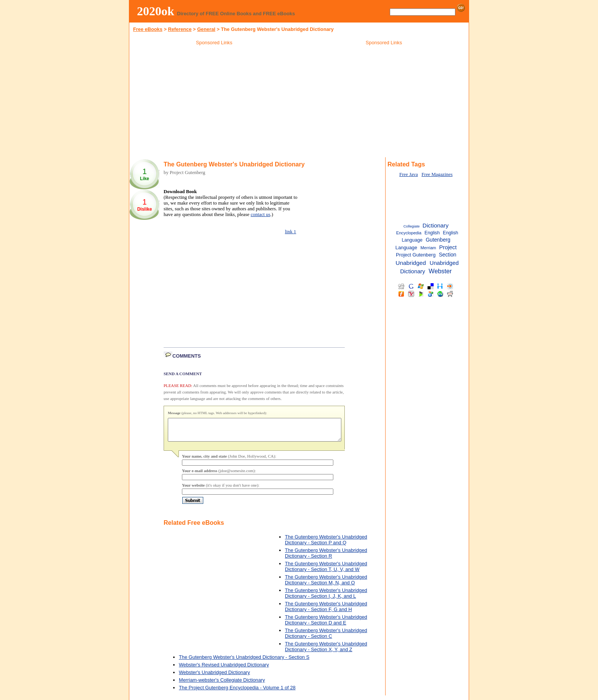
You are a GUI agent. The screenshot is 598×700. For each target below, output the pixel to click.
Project (448, 247)
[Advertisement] (214, 103)
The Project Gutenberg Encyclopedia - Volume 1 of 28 (237, 692)
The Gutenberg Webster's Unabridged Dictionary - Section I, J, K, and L (326, 598)
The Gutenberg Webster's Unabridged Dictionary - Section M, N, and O (326, 584)
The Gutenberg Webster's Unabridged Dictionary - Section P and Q (326, 544)
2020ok (156, 11)
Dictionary (436, 225)
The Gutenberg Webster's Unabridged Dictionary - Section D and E (326, 624)
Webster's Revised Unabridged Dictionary (224, 669)
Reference (180, 29)
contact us (260, 215)
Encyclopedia (409, 233)
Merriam (428, 248)
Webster (440, 271)
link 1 (291, 232)
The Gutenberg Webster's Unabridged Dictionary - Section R (326, 558)
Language (406, 248)
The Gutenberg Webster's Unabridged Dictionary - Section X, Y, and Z (326, 651)
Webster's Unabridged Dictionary (214, 677)
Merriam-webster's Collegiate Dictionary (222, 685)
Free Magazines (437, 174)
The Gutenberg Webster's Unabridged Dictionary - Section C (326, 638)
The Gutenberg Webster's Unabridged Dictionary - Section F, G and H (326, 611)
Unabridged (411, 263)
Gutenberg (438, 240)
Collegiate (412, 226)
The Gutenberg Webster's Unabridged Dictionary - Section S (244, 662)
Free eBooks (148, 29)
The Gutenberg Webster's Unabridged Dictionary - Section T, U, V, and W (326, 571)
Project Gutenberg (416, 255)
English (432, 233)
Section (448, 255)
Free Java (409, 174)
